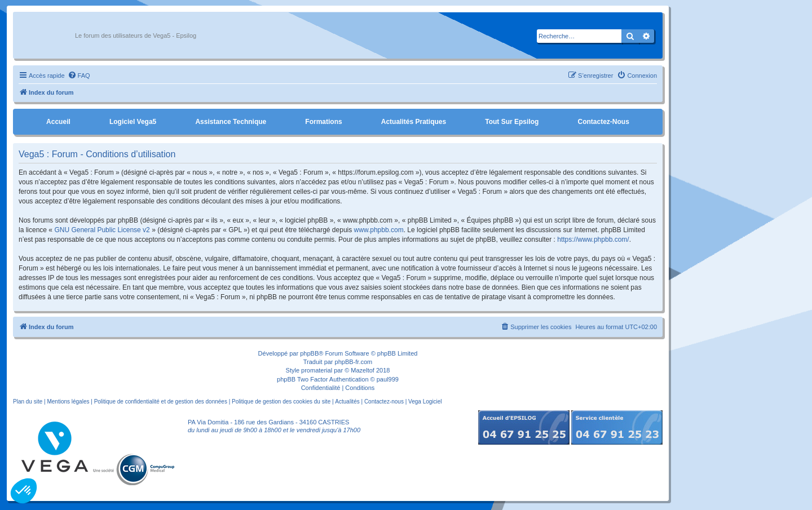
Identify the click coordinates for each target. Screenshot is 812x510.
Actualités (347, 402)
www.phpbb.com (379, 230)
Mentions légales (68, 402)
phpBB (309, 353)
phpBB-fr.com (354, 362)
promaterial (317, 370)
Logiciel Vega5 (133, 122)
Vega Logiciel (425, 402)
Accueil (58, 122)
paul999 (388, 379)
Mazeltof (363, 370)
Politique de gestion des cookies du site (281, 402)
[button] (24, 491)
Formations (323, 122)
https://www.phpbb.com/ (593, 240)
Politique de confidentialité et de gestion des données (161, 402)
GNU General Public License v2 (102, 230)
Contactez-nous (603, 122)
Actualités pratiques (414, 122)
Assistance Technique (231, 122)
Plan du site (28, 402)
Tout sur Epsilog (512, 122)
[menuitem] (79, 76)
